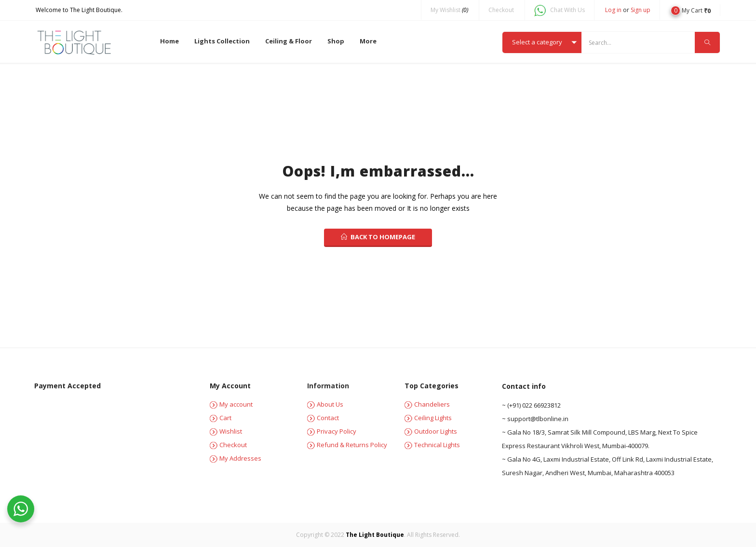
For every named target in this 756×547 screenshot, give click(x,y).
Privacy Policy (332, 431)
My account (231, 404)
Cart (221, 418)
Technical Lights (432, 445)
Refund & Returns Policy (347, 445)
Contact (323, 418)
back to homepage (378, 237)
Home (169, 41)
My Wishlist (449, 10)
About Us (325, 404)
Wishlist (226, 431)
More (368, 41)
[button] (691, 10)
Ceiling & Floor (289, 41)
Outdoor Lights (431, 431)
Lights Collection (222, 41)
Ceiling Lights (428, 418)
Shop (336, 41)
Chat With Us (560, 10)
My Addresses (236, 458)
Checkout (501, 10)
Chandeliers (427, 404)
